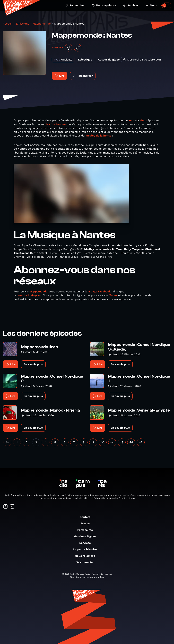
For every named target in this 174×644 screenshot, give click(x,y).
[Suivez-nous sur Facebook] (5, 507)
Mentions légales (87, 536)
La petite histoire (87, 549)
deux (144, 120)
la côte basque (56, 124)
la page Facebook (99, 291)
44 (131, 442)
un (131, 120)
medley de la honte (98, 136)
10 (103, 442)
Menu (151, 5)
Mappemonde (42, 24)
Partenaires (87, 530)
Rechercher (75, 5)
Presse (87, 523)
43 (122, 442)
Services (131, 5)
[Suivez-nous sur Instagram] (12, 507)
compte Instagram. (30, 295)
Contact (87, 517)
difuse (101, 577)
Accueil (8, 24)
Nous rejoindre (104, 5)
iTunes (113, 295)
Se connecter (87, 562)
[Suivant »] (141, 442)
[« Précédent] (7, 442)
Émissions (23, 24)
